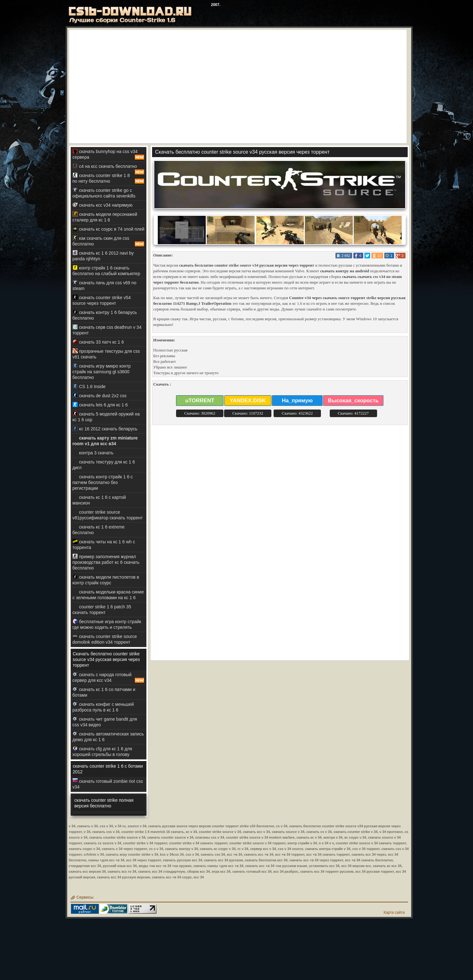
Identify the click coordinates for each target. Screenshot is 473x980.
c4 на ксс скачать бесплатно (109, 167)
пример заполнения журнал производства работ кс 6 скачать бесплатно (106, 562)
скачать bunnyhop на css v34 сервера (109, 154)
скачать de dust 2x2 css (100, 396)
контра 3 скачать (93, 453)
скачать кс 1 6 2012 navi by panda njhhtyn (103, 256)
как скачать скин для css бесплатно (109, 241)
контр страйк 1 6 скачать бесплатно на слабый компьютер (106, 271)
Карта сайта (394, 912)
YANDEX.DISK (248, 401)
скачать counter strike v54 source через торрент (102, 300)
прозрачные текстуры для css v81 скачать (106, 354)
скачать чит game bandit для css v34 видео (105, 722)
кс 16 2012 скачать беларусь (105, 429)
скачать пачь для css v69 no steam (105, 285)
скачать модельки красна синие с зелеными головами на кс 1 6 (108, 595)
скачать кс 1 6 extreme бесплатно (99, 530)
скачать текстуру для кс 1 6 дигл (104, 465)
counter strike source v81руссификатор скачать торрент (108, 515)
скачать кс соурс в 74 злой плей (109, 229)
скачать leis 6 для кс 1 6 (100, 405)
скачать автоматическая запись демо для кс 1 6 (108, 737)
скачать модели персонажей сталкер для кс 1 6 (105, 217)
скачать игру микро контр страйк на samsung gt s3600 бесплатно (102, 372)
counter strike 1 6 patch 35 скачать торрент (102, 609)
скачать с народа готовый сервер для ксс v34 (109, 677)
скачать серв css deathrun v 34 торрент (107, 330)
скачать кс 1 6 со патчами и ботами (104, 692)
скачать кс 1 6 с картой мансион (99, 500)
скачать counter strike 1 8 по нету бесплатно (109, 178)
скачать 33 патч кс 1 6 (98, 342)
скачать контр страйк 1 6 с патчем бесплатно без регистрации (103, 482)
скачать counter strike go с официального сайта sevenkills (104, 193)
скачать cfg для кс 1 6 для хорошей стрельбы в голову (102, 751)
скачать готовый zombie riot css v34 (108, 784)
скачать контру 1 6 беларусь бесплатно (105, 315)
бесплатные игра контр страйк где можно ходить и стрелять (107, 624)
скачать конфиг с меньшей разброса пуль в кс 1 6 (103, 707)
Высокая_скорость (353, 401)
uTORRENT (200, 401)
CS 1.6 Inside (89, 386)
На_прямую (297, 401)
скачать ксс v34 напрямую (103, 205)
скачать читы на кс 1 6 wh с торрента (104, 544)
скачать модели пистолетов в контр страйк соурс (106, 580)
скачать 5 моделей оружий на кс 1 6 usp (106, 417)
